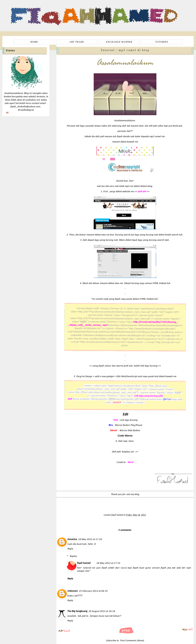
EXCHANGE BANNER (119, 42)
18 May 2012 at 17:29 (90, 539)
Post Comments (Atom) (132, 641)
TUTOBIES (162, 42)
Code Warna (125, 436)
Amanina (72, 539)
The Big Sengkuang (77, 611)
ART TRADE (77, 42)
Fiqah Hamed (21, 9)
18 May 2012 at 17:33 (108, 563)
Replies (73, 556)
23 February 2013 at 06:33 (93, 591)
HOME (34, 42)
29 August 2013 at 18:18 (102, 611)
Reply (70, 549)
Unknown (73, 591)
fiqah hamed (117, 515)
